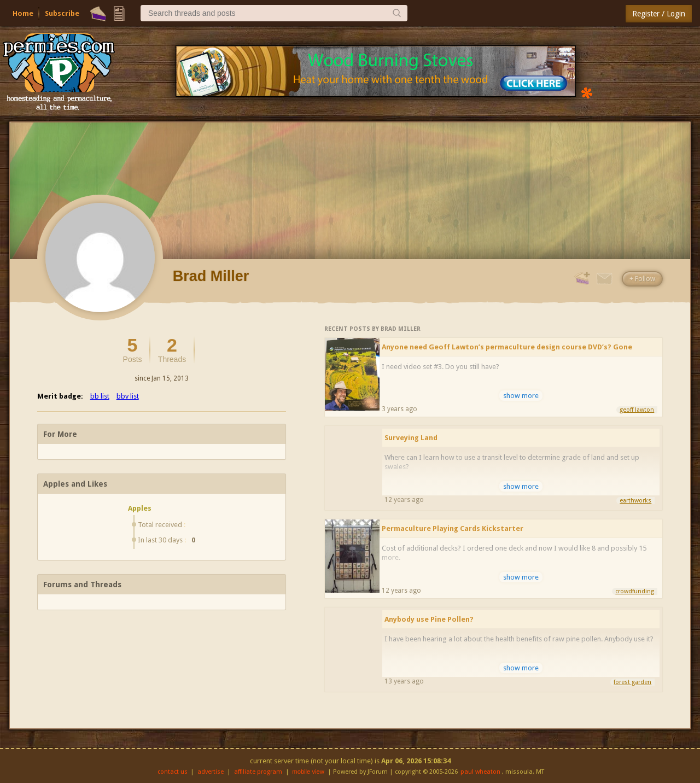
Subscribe (62, 13)
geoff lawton (637, 410)
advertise (211, 772)
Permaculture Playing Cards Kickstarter (453, 528)
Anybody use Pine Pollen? (429, 619)
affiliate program (258, 772)
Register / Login (659, 14)
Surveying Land (411, 438)
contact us (173, 772)
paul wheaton (480, 772)
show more (521, 396)
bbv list (128, 396)
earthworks (635, 501)
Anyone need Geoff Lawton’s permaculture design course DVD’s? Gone (507, 347)
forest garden (632, 682)
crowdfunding (635, 591)
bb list (100, 396)
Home (23, 13)
